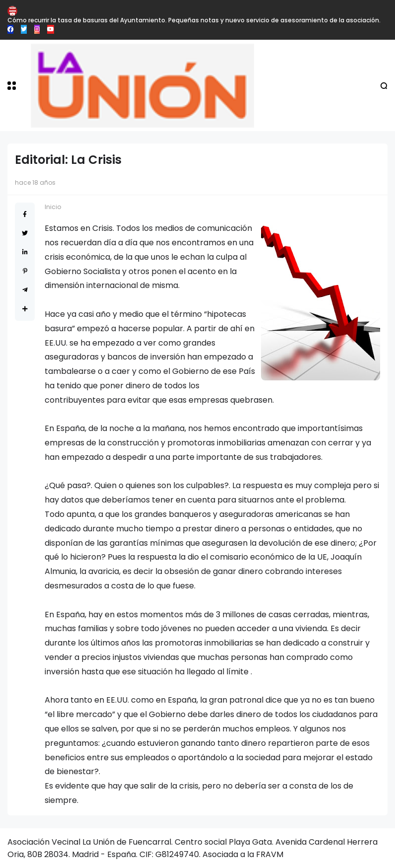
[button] (12, 86)
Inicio (53, 207)
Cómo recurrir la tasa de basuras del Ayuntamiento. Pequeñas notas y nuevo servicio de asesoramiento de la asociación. (194, 20)
